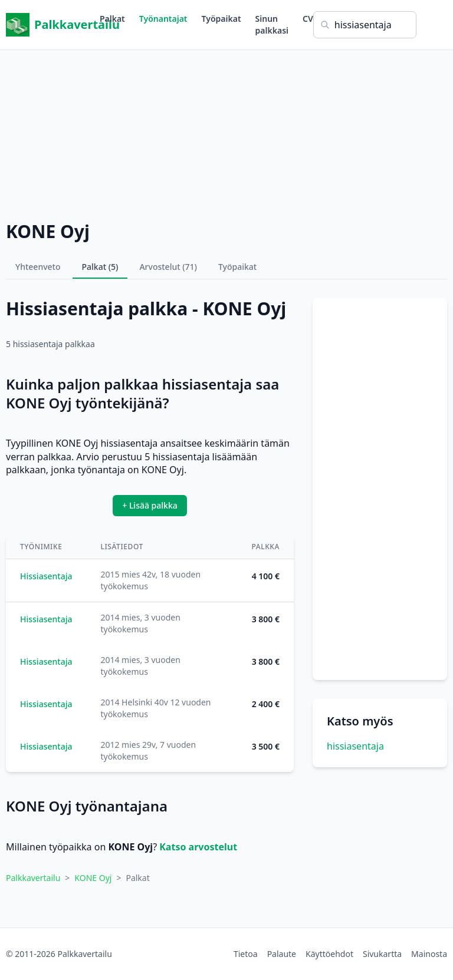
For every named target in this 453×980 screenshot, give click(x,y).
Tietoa (246, 954)
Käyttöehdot (329, 954)
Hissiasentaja (46, 576)
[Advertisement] (226, 133)
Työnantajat (163, 19)
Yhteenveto (38, 267)
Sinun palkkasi (272, 24)
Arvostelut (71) (168, 267)
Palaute (282, 954)
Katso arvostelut (198, 847)
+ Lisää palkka (150, 505)
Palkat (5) (100, 267)
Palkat (112, 19)
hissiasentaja (355, 746)
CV (308, 19)
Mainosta (429, 954)
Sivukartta (382, 954)
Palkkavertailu (53, 25)
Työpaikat (221, 19)
